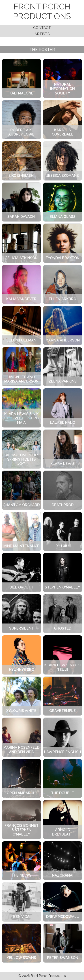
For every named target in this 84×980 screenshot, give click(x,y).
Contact (42, 28)
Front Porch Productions (42, 11)
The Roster (42, 49)
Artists (42, 34)
